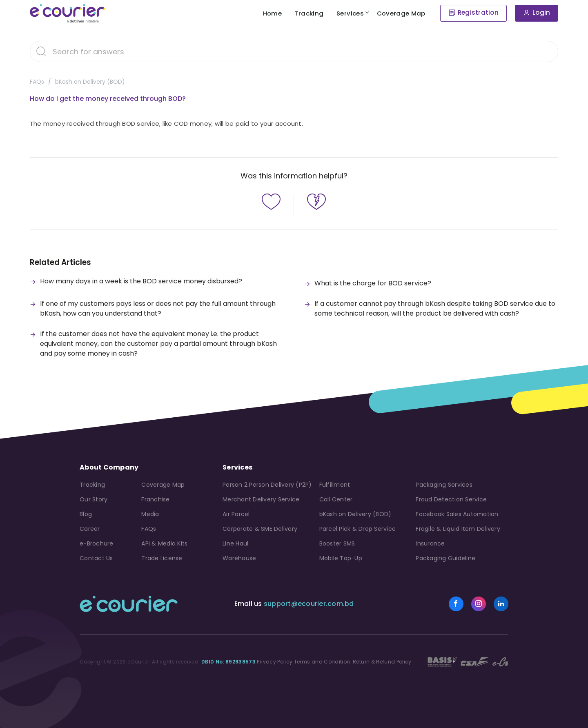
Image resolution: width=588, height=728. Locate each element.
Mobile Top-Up (341, 558)
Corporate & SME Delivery (260, 529)
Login (541, 13)
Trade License (162, 558)
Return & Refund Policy (382, 662)
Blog (86, 514)
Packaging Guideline (445, 558)
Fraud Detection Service (451, 499)
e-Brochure (97, 543)
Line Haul (235, 543)
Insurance (430, 543)
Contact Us (96, 558)
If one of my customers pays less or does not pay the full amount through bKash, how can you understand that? (158, 308)
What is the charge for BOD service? (373, 283)
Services (349, 13)
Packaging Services (444, 485)
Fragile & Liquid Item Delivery (458, 529)
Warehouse (239, 558)
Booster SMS (337, 543)
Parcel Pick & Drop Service (358, 529)
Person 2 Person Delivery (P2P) (267, 485)
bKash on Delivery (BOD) (90, 82)
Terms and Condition (322, 662)
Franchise (155, 499)
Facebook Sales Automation (457, 514)
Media (150, 514)
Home (266, 13)
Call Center (336, 499)
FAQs (37, 82)
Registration (478, 13)
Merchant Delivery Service (261, 499)
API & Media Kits (164, 543)
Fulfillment (335, 485)
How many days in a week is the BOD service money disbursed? (141, 281)
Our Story (94, 499)
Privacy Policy (275, 662)
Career (90, 529)
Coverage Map (400, 13)
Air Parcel (236, 514)
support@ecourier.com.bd (309, 604)
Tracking (306, 13)
